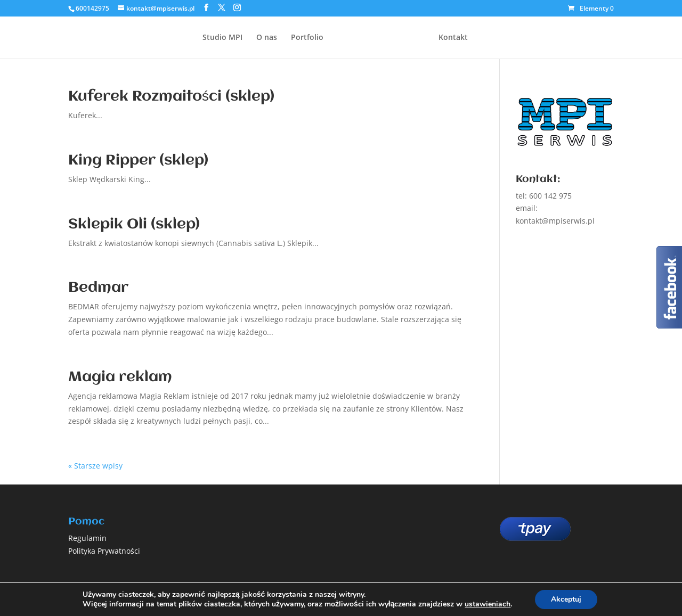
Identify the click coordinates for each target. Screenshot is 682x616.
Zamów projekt (582, 31)
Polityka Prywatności (104, 551)
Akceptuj (566, 599)
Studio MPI (222, 38)
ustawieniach (488, 604)
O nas (267, 38)
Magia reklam (120, 377)
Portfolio (307, 38)
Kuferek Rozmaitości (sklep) (171, 97)
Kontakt (453, 38)
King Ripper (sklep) (138, 161)
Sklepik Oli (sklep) (134, 225)
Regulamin (87, 538)
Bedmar (98, 288)
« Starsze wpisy (95, 466)
